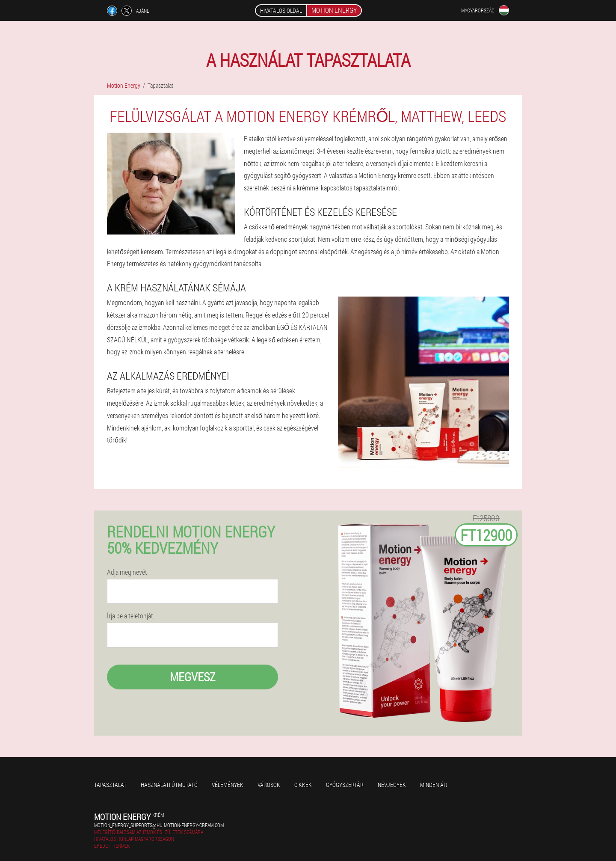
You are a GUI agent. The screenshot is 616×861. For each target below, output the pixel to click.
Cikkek (303, 785)
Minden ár (434, 785)
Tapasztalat (110, 785)
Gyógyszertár (345, 785)
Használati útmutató (169, 785)
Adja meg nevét (127, 572)
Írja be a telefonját (130, 616)
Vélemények (228, 785)
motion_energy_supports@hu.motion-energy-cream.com (159, 825)
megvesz (193, 677)
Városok (269, 785)
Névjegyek (392, 785)
